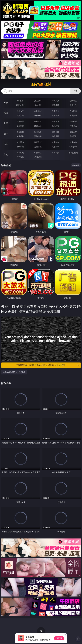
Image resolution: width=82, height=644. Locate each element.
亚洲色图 (38, 132)
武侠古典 (73, 142)
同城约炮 (20, 153)
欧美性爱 (73, 121)
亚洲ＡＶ (20, 111)
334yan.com (41, 84)
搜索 (76, 91)
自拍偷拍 (38, 111)
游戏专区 (73, 101)
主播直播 (56, 115)
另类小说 (38, 147)
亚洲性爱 (20, 121)
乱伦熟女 (56, 126)
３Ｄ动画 (73, 111)
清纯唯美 (38, 136)
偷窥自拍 (20, 132)
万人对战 (56, 101)
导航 (6, 154)
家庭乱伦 (38, 142)
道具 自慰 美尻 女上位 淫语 (14, 372)
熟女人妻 (20, 115)
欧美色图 (56, 132)
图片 (6, 134)
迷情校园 (20, 147)
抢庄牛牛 (73, 105)
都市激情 (20, 142)
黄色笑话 (56, 147)
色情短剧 (38, 157)
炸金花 (38, 105)
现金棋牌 (56, 105)
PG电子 (20, 101)
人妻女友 (56, 142)
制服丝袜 (20, 126)
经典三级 (38, 126)
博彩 (6, 103)
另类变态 (73, 126)
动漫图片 (73, 132)
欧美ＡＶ (56, 111)
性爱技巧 (73, 147)
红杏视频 (20, 157)
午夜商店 (38, 153)
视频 (6, 113)
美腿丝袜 (20, 136)
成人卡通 (56, 121)
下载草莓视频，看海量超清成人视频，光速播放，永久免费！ (48, 365)
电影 (6, 123)
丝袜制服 (38, 115)
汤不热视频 (73, 153)
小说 (6, 144)
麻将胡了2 (20, 105)
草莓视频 (56, 153)
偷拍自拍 (38, 121)
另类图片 (73, 136)
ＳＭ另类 (73, 115)
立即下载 (59, 638)
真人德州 (38, 101)
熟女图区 (56, 136)
